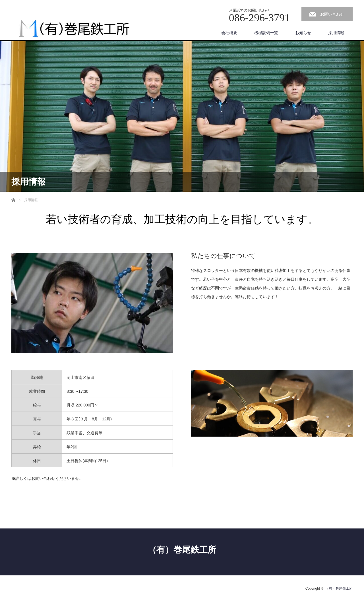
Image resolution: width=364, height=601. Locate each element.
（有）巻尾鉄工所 (182, 550)
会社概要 (229, 33)
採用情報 (336, 33)
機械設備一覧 (266, 33)
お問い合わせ (332, 14)
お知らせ (303, 33)
